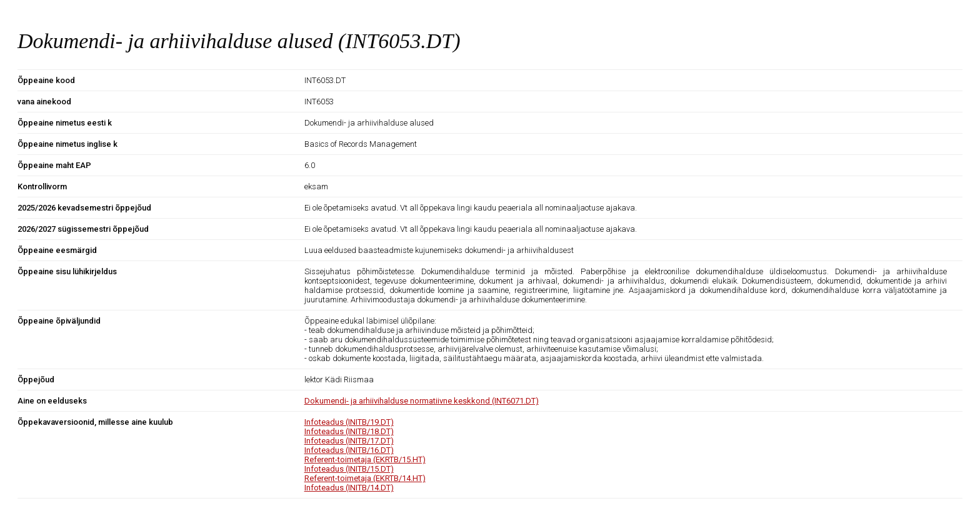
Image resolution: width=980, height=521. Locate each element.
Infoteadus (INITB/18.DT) (349, 431)
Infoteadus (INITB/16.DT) (349, 450)
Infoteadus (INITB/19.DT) (349, 422)
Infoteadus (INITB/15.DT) (349, 469)
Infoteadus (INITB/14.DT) (349, 488)
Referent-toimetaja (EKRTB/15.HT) (365, 459)
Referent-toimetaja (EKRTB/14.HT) (365, 478)
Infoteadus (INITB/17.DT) (349, 441)
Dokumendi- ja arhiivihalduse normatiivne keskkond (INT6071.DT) (422, 401)
